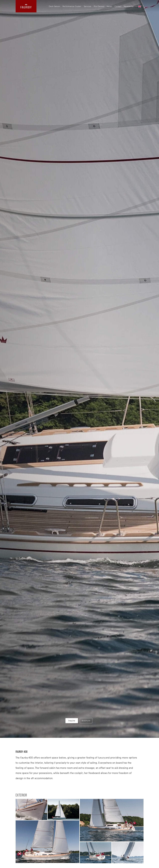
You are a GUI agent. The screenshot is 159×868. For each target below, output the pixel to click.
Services (88, 6)
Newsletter (129, 6)
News (109, 6)
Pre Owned (99, 6)
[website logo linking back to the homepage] (26, 6)
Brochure (86, 721)
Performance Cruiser (72, 6)
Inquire (72, 721)
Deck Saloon (54, 6)
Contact (118, 6)
